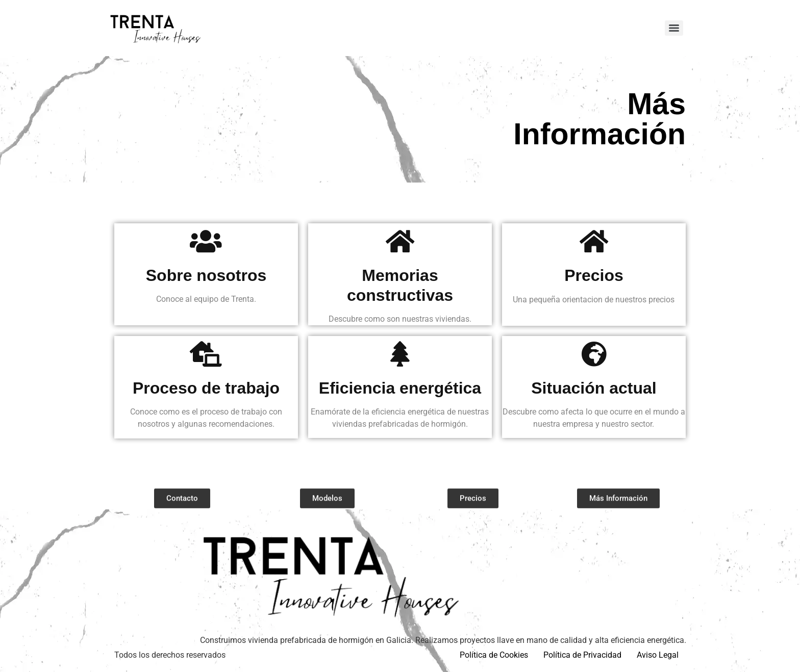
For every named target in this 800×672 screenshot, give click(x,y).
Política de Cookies (494, 655)
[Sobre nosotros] (206, 241)
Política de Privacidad (582, 655)
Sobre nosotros (206, 275)
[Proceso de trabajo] (206, 354)
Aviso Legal (658, 655)
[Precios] (594, 241)
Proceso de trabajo (206, 388)
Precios (594, 275)
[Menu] (674, 28)
